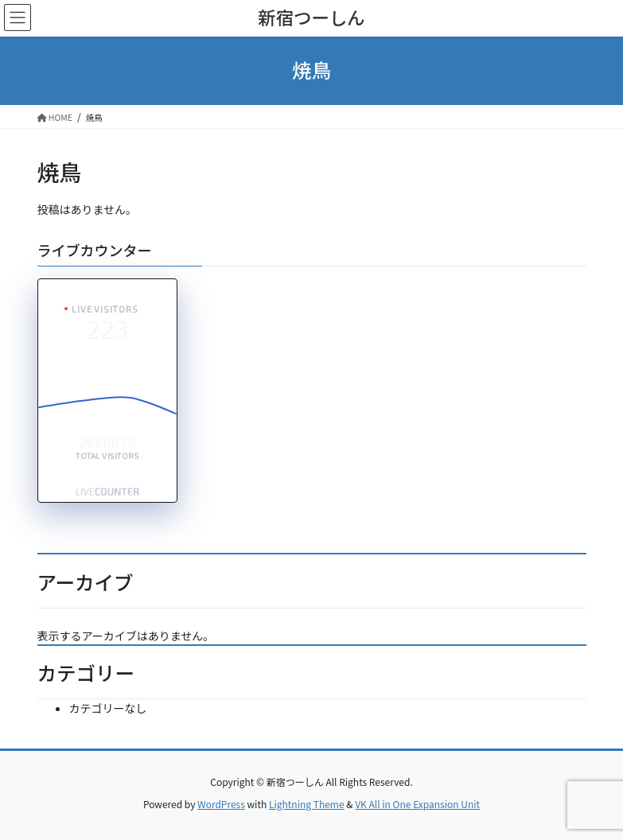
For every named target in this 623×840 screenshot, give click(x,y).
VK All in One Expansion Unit (417, 804)
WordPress (221, 804)
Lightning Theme (307, 804)
